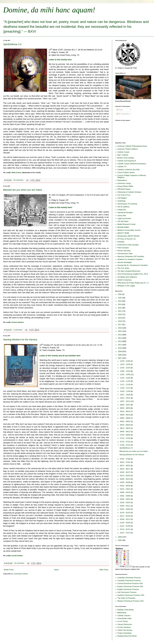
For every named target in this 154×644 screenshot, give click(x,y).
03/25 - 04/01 (125, 499)
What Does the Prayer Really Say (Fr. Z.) (133, 283)
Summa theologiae (125, 262)
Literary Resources (125, 624)
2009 (120, 351)
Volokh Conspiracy (125, 280)
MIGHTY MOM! (123, 233)
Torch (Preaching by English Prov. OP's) (133, 274)
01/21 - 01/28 (125, 526)
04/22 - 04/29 (125, 486)
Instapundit (122, 210)
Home (56, 570)
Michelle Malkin (123, 227)
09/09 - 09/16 (125, 415)
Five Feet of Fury (124, 195)
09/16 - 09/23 (125, 411)
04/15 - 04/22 (125, 489)
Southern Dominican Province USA (131, 595)
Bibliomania (122, 613)
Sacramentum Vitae (125, 254)
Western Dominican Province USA (130, 601)
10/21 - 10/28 (125, 395)
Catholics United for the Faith (128, 170)
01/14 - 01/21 (125, 529)
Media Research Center (126, 224)
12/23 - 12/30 (125, 364)
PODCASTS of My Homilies (128, 245)
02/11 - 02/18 (125, 516)
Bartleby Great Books (126, 610)
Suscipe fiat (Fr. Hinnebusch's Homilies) (133, 265)
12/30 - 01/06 (125, 361)
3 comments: (18, 330)
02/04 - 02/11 (125, 519)
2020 (120, 314)
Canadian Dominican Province (129, 581)
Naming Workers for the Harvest (20, 340)
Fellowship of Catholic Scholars (129, 192)
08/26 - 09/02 (125, 421)
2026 (120, 294)
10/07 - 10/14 (125, 401)
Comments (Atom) (21, 574)
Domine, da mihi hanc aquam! (49, 10)
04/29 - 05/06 (125, 482)
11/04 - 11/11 (125, 388)
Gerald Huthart (17, 556)
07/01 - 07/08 (125, 459)
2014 (120, 335)
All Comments (123, 114)
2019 (120, 318)
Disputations (122, 180)
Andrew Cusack (123, 152)
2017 (120, 325)
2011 (120, 345)
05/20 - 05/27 (125, 472)
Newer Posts (9, 570)
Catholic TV (122, 167)
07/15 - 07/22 (125, 442)
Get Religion (122, 198)
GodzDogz (121, 201)
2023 (120, 304)
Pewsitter (121, 242)
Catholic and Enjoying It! (127, 161)
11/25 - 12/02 (125, 378)
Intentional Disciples (125, 213)
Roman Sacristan (124, 251)
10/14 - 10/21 (125, 398)
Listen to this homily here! (60, 207)
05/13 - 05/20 (125, 476)
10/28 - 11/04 (125, 391)
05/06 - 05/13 (125, 479)
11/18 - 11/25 (125, 381)
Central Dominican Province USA (130, 583)
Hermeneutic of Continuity (127, 204)
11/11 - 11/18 (125, 385)
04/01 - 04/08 (125, 496)
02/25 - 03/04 (125, 509)
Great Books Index (125, 618)
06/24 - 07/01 (125, 462)
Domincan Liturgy (124, 183)
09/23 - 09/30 (125, 408)
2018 (120, 321)
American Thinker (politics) (128, 149)
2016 (120, 328)
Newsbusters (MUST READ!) (128, 236)
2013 (120, 338)
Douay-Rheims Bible (125, 186)
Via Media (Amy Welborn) (127, 277)
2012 (120, 341)
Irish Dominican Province (127, 592)
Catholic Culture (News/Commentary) (132, 164)
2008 (120, 355)
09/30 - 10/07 (125, 405)
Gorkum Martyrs (18, 322)
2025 (120, 298)
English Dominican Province (128, 589)
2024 (120, 301)
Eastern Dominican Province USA (130, 586)
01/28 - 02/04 (125, 523)
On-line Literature (124, 627)
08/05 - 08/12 (125, 432)
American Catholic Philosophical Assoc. (132, 146)
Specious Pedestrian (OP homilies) (131, 256)
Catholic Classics (124, 616)
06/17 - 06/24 (125, 466)
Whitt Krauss (16, 172)
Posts (120, 110)
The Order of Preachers (126, 598)
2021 (120, 311)
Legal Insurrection (124, 218)
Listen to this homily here (60, 60)
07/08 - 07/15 (125, 445)
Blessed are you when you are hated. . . (24, 190)
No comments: (19, 180)
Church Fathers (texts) (126, 172)
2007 (120, 358)
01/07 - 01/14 (125, 533)
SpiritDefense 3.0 (12, 44)
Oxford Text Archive (125, 630)
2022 (120, 308)
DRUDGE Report (124, 189)
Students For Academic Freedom (130, 259)
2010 (120, 348)
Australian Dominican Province (129, 578)
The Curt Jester (123, 268)
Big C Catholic (123, 155)
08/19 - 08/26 (125, 425)
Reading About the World (127, 636)
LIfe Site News (123, 221)
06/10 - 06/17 (125, 469)
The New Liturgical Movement (129, 271)
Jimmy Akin (122, 216)
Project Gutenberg (124, 633)
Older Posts (104, 570)
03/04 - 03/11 (125, 506)
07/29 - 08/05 (125, 435)
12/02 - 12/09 (125, 375)
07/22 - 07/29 (125, 438)
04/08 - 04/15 (125, 492)
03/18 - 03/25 (125, 503)
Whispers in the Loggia (126, 286)
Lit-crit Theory (123, 621)
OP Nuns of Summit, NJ (127, 239)
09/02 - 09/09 (125, 418)
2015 (120, 331)
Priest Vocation (123, 248)
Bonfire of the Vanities (126, 158)
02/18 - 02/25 (125, 513)
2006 (120, 537)
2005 (120, 540)
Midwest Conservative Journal (129, 230)
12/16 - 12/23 (125, 368)
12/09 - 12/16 (125, 371)
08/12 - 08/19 (125, 428)
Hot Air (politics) (123, 207)
